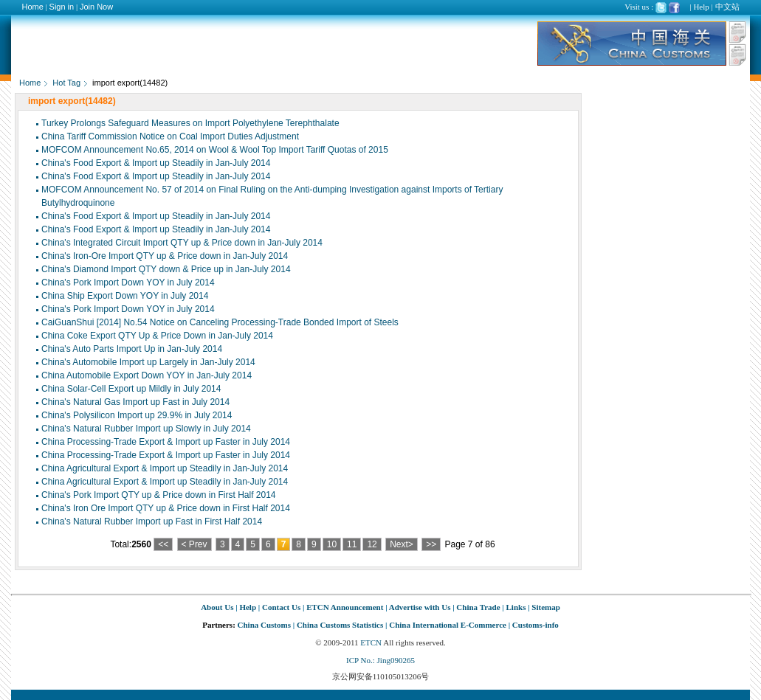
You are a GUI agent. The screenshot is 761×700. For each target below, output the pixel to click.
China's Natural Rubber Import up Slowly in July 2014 (146, 429)
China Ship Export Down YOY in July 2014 (125, 296)
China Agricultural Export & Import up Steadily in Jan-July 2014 (165, 468)
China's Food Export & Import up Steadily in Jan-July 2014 (156, 163)
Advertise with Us (420, 607)
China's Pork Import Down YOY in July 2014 (128, 283)
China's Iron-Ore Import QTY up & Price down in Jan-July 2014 (165, 256)
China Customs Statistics (340, 625)
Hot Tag (66, 83)
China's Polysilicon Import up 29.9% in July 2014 (137, 415)
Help (701, 7)
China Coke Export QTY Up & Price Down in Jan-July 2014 (157, 336)
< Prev (194, 544)
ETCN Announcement (345, 607)
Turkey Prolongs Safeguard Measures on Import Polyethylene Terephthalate (190, 123)
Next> (402, 544)
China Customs (264, 625)
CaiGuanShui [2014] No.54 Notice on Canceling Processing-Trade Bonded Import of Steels (220, 322)
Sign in (62, 7)
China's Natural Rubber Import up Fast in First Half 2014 (152, 521)
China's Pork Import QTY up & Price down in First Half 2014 (159, 495)
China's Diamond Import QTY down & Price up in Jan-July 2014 (166, 269)
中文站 (727, 7)
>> (431, 544)
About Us (217, 607)
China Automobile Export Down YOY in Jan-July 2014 (147, 375)
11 (352, 544)
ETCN (371, 642)
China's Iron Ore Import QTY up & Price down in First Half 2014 (166, 508)
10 (332, 544)
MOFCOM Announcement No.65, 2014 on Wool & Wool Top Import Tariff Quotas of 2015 (215, 150)
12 (372, 544)
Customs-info (536, 625)
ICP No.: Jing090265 (380, 660)
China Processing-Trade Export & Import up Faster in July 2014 (166, 442)
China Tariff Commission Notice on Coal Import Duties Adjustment (170, 136)
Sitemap (546, 607)
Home (33, 7)
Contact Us (281, 607)
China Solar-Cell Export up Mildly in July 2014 (131, 389)
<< (163, 544)
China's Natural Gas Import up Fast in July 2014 (135, 402)
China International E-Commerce (448, 625)
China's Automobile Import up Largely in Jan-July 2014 (148, 362)
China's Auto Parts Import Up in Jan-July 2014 (132, 349)
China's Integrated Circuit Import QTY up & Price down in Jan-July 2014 (182, 243)
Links (516, 607)
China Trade (478, 607)
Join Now (96, 7)
